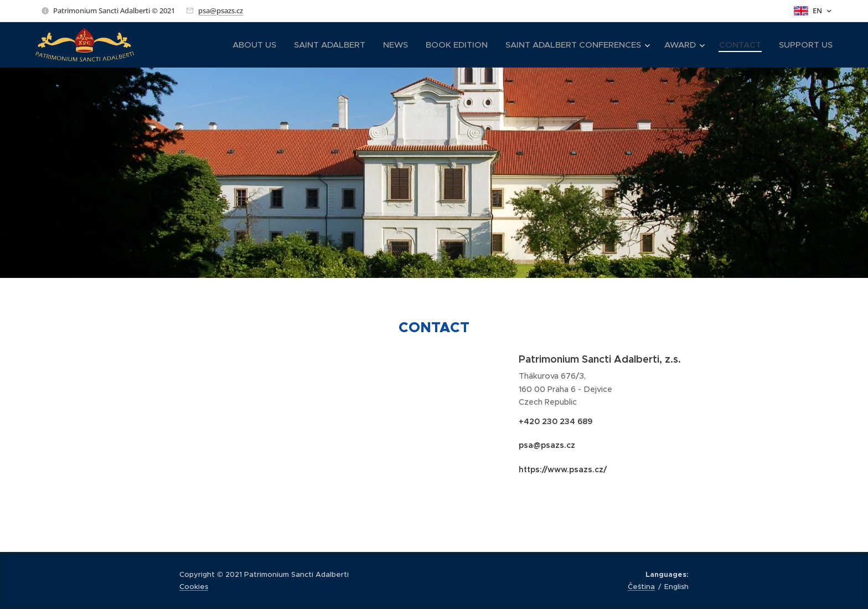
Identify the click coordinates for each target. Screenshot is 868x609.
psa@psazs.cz (221, 11)
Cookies (194, 587)
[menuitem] (257, 45)
